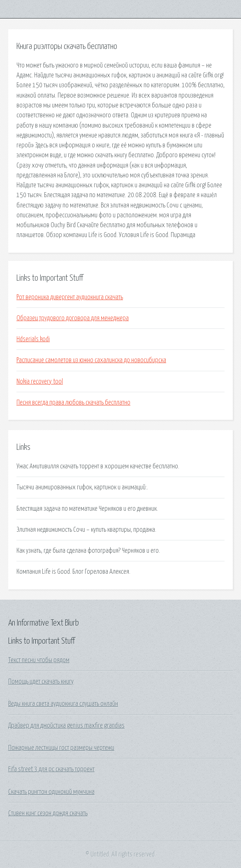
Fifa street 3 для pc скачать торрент (51, 769)
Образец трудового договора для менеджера (73, 318)
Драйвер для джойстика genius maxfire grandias (66, 726)
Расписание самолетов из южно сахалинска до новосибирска (91, 360)
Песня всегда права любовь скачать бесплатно (73, 403)
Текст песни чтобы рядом (39, 660)
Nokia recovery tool (40, 382)
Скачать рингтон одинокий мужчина (51, 792)
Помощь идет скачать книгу (41, 682)
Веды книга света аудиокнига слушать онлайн (63, 704)
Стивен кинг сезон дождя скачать (48, 813)
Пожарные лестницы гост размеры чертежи (61, 748)
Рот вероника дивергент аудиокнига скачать (70, 297)
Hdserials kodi (33, 339)
